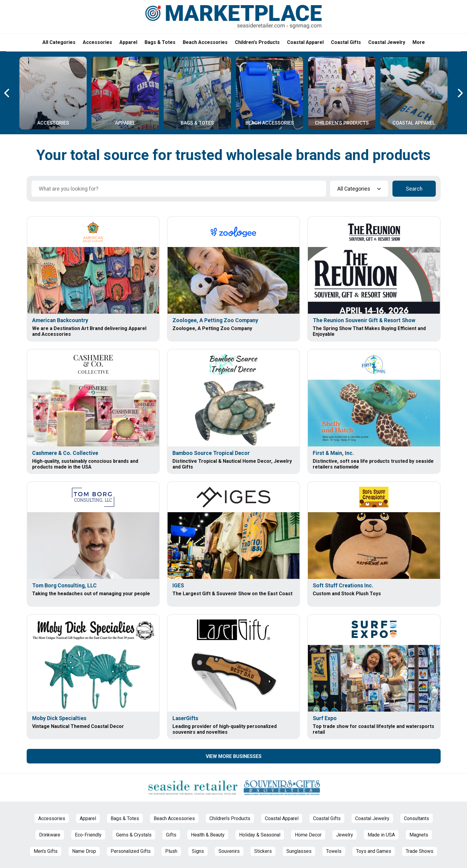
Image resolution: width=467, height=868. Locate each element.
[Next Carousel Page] (460, 93)
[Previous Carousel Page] (7, 93)
